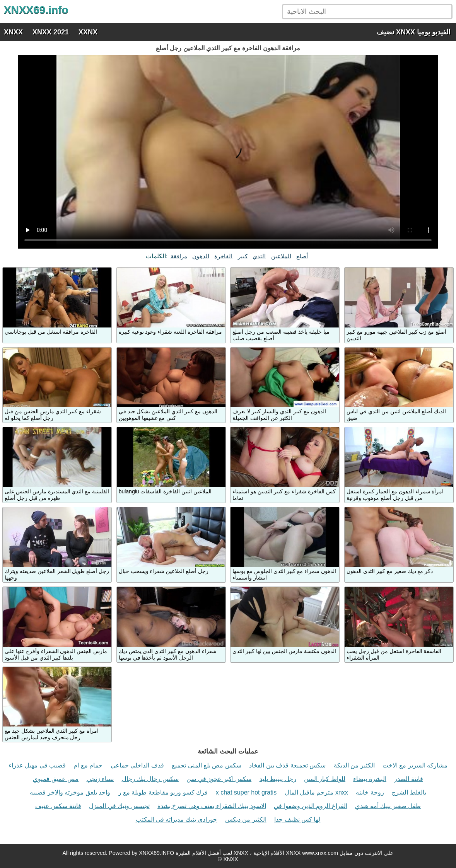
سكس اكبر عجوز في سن (219, 779)
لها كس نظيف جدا (297, 819)
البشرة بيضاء (370, 779)
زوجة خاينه (370, 792)
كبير (243, 256)
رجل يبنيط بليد (278, 779)
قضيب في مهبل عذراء (37, 765)
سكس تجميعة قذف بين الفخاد (287, 765)
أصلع (302, 256)
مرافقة (179, 256)
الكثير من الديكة (354, 765)
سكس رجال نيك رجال (150, 779)
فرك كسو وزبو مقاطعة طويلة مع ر (163, 792)
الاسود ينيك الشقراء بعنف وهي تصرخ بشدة (212, 806)
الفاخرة (223, 256)
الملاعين (281, 256)
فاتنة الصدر (408, 779)
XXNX (88, 32)
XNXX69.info (36, 10)
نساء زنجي (100, 779)
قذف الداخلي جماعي (137, 765)
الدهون (201, 256)
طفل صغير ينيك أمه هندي (388, 806)
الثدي (259, 256)
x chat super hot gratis (246, 792)
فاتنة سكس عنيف (58, 806)
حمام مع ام (88, 765)
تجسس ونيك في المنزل (119, 806)
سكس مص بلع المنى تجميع (207, 765)
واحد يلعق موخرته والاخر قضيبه (70, 792)
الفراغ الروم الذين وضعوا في (311, 806)
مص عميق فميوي (56, 779)
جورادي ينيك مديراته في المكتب (177, 819)
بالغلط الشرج (409, 792)
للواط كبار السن (325, 779)
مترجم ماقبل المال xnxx (316, 792)
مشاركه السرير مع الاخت (415, 765)
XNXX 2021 (51, 32)
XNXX (13, 32)
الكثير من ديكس (246, 819)
